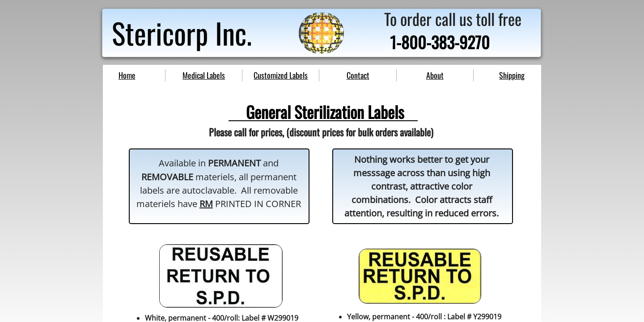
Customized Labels (281, 75)
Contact (358, 75)
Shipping (512, 75)
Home (127, 75)
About (435, 75)
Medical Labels (204, 75)
